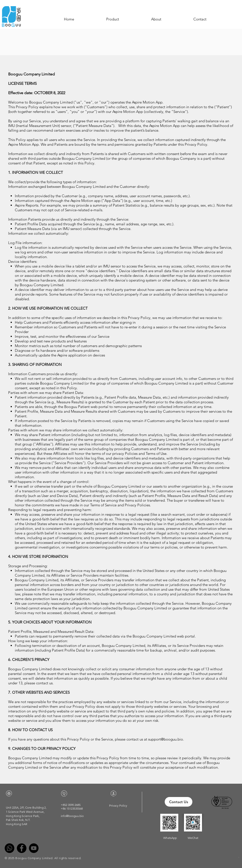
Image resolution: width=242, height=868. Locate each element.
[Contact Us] (179, 802)
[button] (113, 19)
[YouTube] (34, 848)
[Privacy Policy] (118, 806)
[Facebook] (22, 848)
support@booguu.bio (166, 739)
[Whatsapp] (10, 848)
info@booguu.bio (72, 816)
